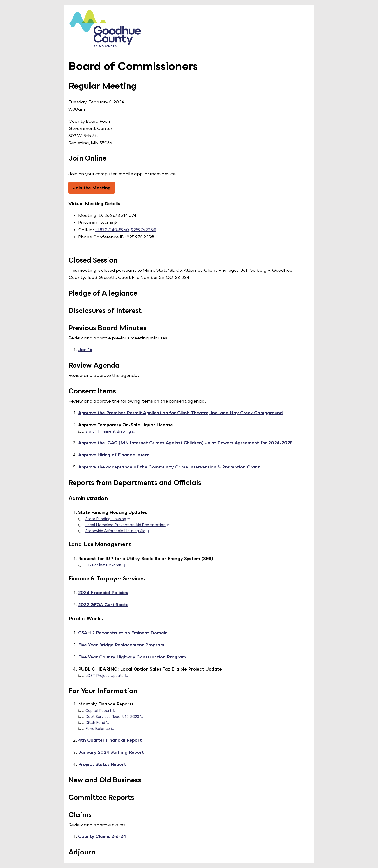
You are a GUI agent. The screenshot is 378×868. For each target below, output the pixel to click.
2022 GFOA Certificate (103, 604)
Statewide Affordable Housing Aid (119, 531)
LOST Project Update (108, 675)
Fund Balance (101, 728)
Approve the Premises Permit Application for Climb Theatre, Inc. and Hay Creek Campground (180, 413)
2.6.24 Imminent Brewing (112, 431)
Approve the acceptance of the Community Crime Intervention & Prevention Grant (169, 467)
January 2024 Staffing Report (111, 752)
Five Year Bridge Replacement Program (121, 645)
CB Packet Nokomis (107, 565)
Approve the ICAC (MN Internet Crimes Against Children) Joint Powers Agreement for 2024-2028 (185, 443)
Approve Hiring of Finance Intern (114, 455)
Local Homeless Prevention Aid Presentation (129, 525)
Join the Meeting (92, 188)
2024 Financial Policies (103, 592)
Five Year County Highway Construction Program (132, 657)
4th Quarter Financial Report (110, 740)
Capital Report (102, 710)
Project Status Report (102, 764)
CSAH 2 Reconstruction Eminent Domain (123, 633)
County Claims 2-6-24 (102, 836)
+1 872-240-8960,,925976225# (126, 230)
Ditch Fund (99, 722)
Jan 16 (85, 349)
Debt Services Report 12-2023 (116, 716)
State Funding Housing (109, 519)
